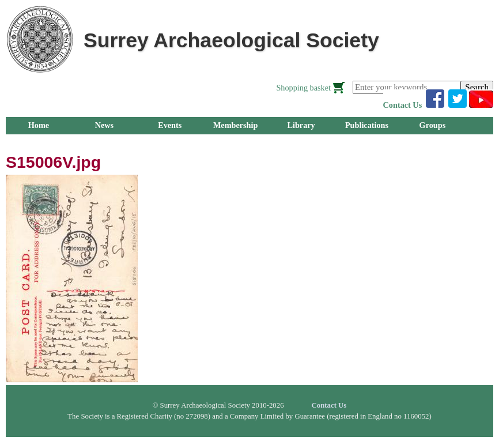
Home (39, 125)
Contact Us (403, 105)
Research (39, 142)
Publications (367, 125)
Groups (433, 125)
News (104, 125)
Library (301, 125)
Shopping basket (303, 88)
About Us (170, 142)
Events (170, 125)
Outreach (104, 142)
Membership (236, 125)
